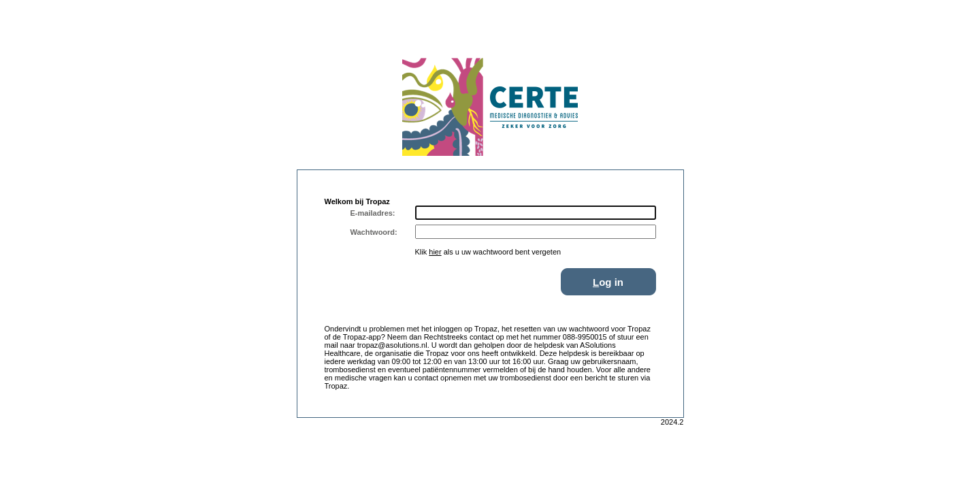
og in (608, 282)
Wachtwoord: (374, 232)
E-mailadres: (373, 213)
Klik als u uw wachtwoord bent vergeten (488, 252)
